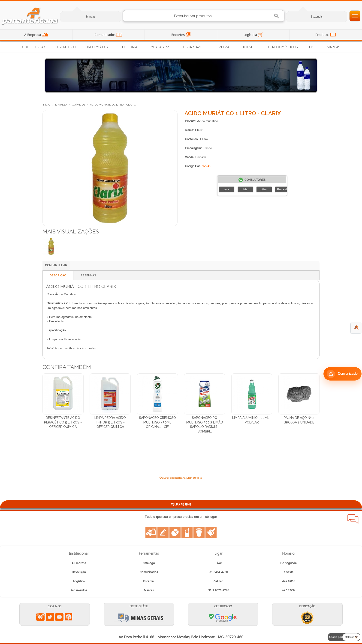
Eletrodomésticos (281, 47)
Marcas (91, 17)
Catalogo (149, 563)
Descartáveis (193, 47)
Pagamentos (79, 590)
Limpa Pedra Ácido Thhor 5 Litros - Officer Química (110, 422)
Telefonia (129, 47)
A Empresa (33, 35)
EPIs (312, 47)
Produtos (323, 35)
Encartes (178, 35)
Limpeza (223, 47)
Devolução (79, 572)
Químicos (79, 105)
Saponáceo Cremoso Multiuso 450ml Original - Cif (157, 422)
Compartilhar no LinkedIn (85, 266)
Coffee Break (34, 47)
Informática (98, 47)
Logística (251, 35)
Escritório (66, 47)
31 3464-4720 (219, 572)
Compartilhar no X (104, 266)
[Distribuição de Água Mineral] (181, 76)
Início (46, 105)
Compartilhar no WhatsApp (76, 266)
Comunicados (105, 35)
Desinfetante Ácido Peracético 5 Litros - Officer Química (63, 422)
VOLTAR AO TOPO (181, 504)
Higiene (247, 47)
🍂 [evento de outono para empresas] (356, 328)
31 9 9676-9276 (219, 590)
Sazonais (317, 17)
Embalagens (159, 47)
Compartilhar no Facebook (94, 266)
